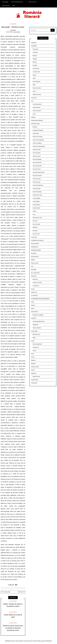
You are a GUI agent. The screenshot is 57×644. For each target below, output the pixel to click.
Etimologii (34, 269)
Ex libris (35, 211)
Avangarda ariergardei (38, 130)
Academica (34, 43)
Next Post (20, 592)
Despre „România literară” (17, 2)
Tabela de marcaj (37, 94)
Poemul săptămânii (37, 344)
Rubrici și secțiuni (33, 2)
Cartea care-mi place (38, 137)
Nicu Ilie (13, 641)
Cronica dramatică (37, 104)
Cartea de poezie (37, 179)
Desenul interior (37, 208)
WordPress (49, 641)
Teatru (34, 114)
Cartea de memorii (37, 176)
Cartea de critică (37, 150)
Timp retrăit (34, 383)
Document (34, 253)
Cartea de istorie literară (38, 172)
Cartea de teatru (37, 189)
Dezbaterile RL (35, 247)
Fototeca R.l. (34, 292)
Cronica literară (36, 205)
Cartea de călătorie (37, 143)
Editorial (35, 62)
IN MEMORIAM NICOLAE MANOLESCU (40, 299)
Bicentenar (35, 279)
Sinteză (33, 370)
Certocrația (35, 49)
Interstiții (35, 65)
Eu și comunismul (35, 273)
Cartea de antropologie (38, 140)
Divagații (35, 59)
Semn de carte (36, 234)
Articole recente (6, 6)
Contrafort (35, 52)
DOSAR (33, 260)
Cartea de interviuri (37, 166)
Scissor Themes (33, 641)
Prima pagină (5, 2)
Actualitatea (13, 24)
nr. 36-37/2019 (17, 32)
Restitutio (35, 227)
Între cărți (35, 221)
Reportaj (33, 360)
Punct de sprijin (36, 224)
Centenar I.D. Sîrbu (37, 282)
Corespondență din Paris (39, 321)
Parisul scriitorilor (37, 328)
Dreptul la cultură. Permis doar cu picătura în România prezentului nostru (13, 628)
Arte (32, 101)
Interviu (33, 305)
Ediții (14, 6)
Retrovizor (35, 231)
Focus (34, 214)
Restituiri (33, 364)
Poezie (33, 341)
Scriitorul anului (35, 367)
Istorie (33, 308)
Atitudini (33, 117)
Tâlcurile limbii (35, 380)
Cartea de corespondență (39, 146)
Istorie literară (35, 312)
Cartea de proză (36, 182)
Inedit (33, 302)
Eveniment (34, 276)
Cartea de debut (37, 153)
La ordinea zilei (36, 72)
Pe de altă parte (36, 82)
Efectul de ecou (36, 334)
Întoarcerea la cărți (37, 218)
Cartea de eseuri (37, 156)
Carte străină (36, 133)
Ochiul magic (34, 331)
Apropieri (35, 127)
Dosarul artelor (35, 263)
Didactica (35, 56)
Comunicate (34, 237)
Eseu (32, 266)
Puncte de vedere (37, 88)
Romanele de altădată (38, 315)
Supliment (34, 373)
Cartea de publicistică (38, 185)
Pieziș (34, 85)
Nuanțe (34, 75)
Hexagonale (35, 325)
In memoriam (34, 295)
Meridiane (34, 318)
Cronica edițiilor (36, 198)
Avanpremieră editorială (37, 120)
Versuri (34, 351)
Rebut (34, 338)
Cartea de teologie (37, 192)
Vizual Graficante (19, 641)
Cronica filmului (36, 107)
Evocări (33, 289)
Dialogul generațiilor (36, 250)
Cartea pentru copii (37, 195)
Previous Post (7, 592)
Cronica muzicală (37, 111)
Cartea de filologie (37, 159)
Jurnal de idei (36, 69)
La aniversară (36, 286)
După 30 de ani (36, 376)
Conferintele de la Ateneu (37, 240)
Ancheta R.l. (34, 98)
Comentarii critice (35, 124)
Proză (33, 354)
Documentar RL (35, 257)
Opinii (34, 78)
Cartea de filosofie (37, 163)
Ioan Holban (13, 30)
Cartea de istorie (37, 169)
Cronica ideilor (36, 201)
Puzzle (34, 91)
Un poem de (36, 347)
